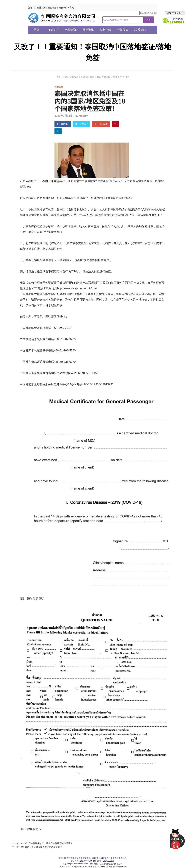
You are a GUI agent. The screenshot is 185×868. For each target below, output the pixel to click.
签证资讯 (87, 858)
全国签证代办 (105, 858)
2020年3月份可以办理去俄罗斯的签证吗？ (42, 847)
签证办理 (54, 30)
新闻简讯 (114, 858)
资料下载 (106, 30)
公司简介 (123, 30)
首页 (36, 30)
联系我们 (140, 30)
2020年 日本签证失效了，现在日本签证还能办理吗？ (47, 843)
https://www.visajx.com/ (78, 864)
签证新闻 (71, 30)
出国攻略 (95, 858)
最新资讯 (88, 30)
